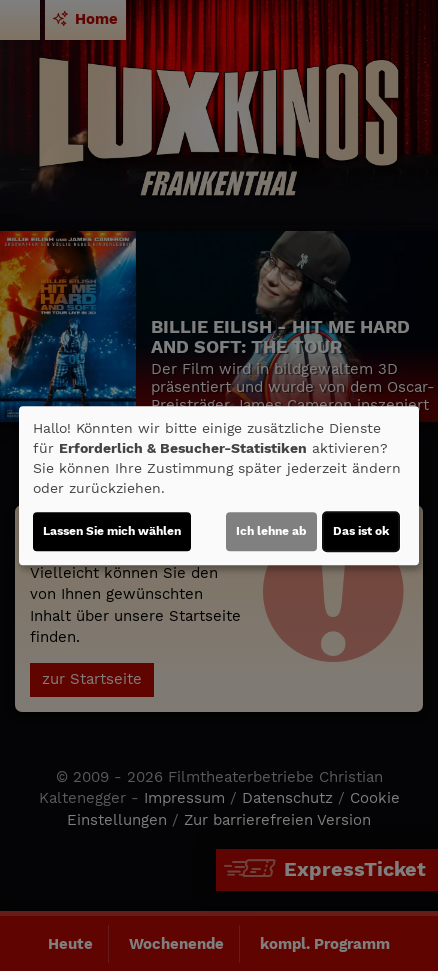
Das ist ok (361, 531)
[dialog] (219, 486)
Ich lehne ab (271, 531)
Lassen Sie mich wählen (112, 531)
